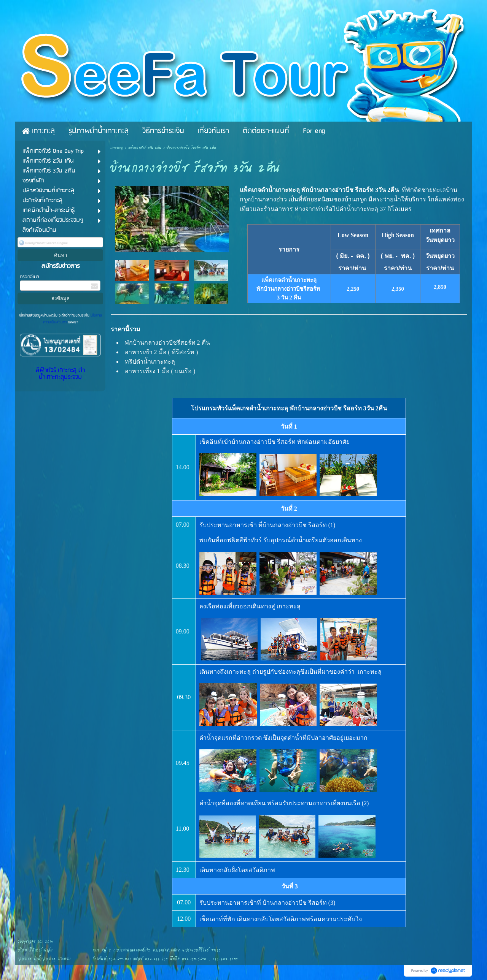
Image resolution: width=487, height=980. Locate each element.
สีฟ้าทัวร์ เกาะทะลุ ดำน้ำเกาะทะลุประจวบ (60, 374)
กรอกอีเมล (29, 277)
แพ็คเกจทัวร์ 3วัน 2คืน (145, 148)
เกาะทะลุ (117, 148)
